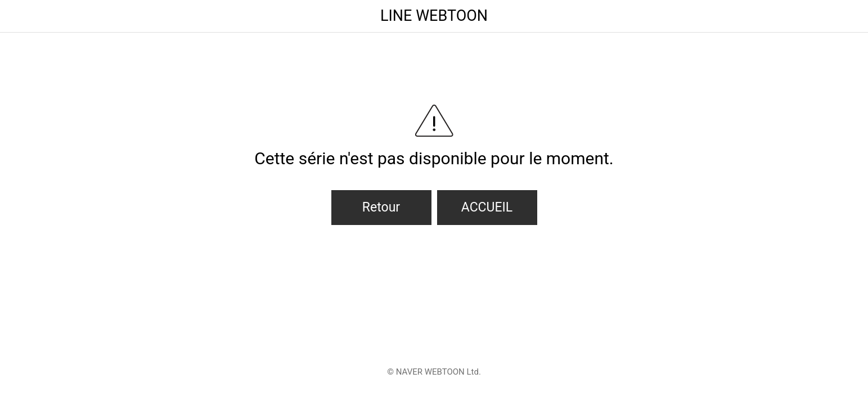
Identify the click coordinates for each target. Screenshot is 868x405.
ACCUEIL (487, 207)
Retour (381, 207)
